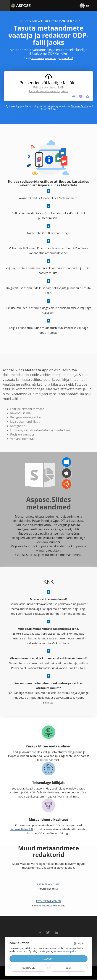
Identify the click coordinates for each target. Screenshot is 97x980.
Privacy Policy (48, 109)
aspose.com (38, 58)
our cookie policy (68, 951)
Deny (68, 968)
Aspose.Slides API (22, 829)
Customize (29, 968)
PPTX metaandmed (48, 901)
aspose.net (51, 58)
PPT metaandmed (48, 884)
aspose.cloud (66, 58)
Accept (48, 959)
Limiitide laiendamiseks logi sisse (49, 91)
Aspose (15, 5)
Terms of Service (80, 106)
